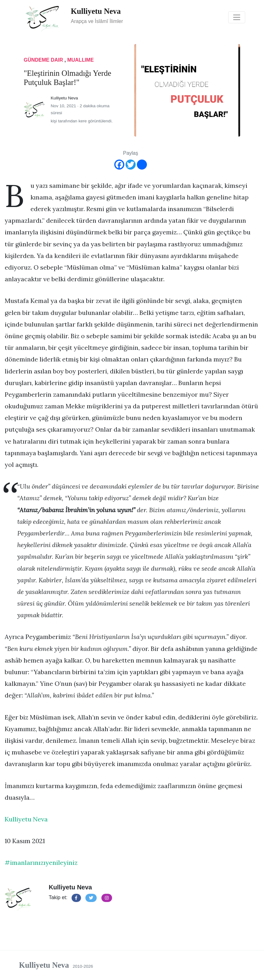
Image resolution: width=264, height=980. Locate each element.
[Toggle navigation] (237, 17)
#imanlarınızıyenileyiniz (41, 862)
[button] (76, 898)
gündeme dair (44, 60)
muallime (80, 60)
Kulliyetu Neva (26, 819)
